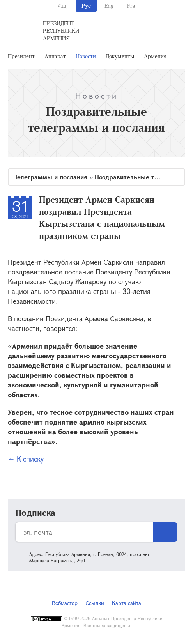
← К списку (26, 459)
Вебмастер (65, 603)
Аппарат (55, 56)
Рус (86, 6)
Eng (109, 6)
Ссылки (95, 603)
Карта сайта (127, 603)
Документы (120, 56)
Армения (155, 56)
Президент (21, 56)
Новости (86, 56)
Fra (131, 6)
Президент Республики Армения (61, 31)
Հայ (63, 6)
